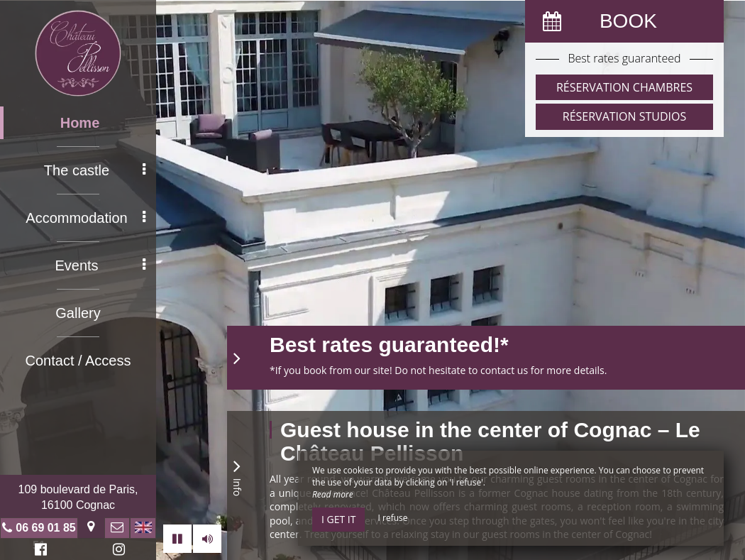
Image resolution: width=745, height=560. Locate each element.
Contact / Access (78, 361)
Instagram (116, 551)
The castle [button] (95, 170)
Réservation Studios (624, 116)
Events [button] (100, 265)
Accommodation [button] (85, 218)
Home (80, 123)
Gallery (78, 313)
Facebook (39, 551)
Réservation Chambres (624, 87)
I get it (338, 519)
